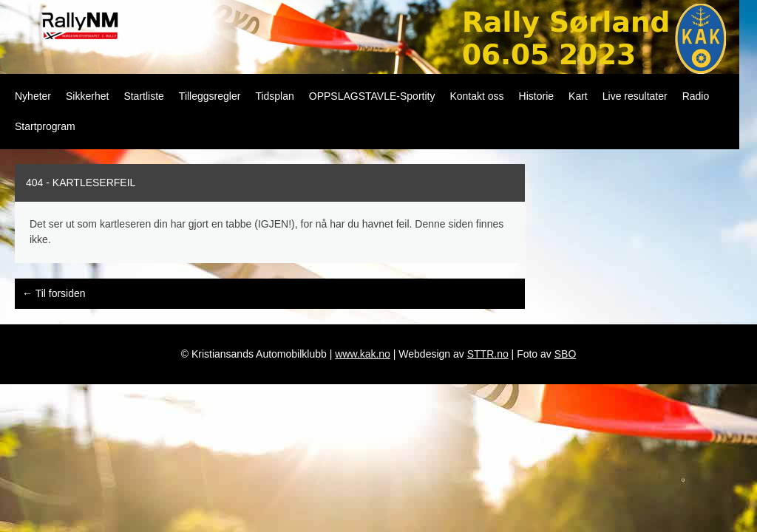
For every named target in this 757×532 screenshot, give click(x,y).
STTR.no (488, 354)
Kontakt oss (476, 96)
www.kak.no (363, 354)
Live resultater (635, 96)
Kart (578, 96)
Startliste (143, 96)
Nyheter (33, 96)
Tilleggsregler (210, 96)
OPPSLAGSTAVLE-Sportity (372, 96)
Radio (696, 96)
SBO (566, 354)
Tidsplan (274, 96)
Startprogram (45, 126)
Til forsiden (54, 293)
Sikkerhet (87, 96)
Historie (536, 96)
